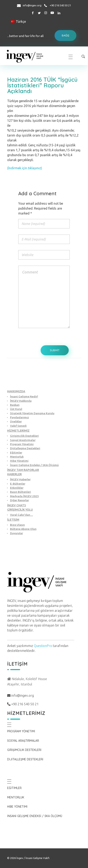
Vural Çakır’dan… (22, 515)
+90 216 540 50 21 (60, 5)
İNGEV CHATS (17, 505)
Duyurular (17, 533)
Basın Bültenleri (21, 492)
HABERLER (14, 474)
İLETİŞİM (13, 520)
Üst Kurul (16, 409)
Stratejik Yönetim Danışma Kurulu (32, 413)
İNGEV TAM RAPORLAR (23, 470)
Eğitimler (16, 453)
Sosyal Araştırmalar (23, 440)
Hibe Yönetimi (19, 461)
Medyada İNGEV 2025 (24, 496)
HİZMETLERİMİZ (18, 431)
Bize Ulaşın (17, 525)
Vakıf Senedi (18, 426)
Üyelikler (16, 421)
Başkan (15, 405)
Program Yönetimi (22, 444)
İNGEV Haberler (20, 479)
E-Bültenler (18, 484)
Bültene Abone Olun (23, 529)
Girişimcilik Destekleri (24, 436)
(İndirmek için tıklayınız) (25, 168)
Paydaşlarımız (19, 417)
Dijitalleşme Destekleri (25, 448)
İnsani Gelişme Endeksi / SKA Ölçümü (34, 465)
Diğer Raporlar (19, 500)
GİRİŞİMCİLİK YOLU (20, 510)
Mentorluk (17, 457)
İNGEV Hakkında (21, 401)
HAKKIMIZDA (16, 391)
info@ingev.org (32, 5)
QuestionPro (43, 646)
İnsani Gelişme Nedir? (24, 396)
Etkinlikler (17, 488)
